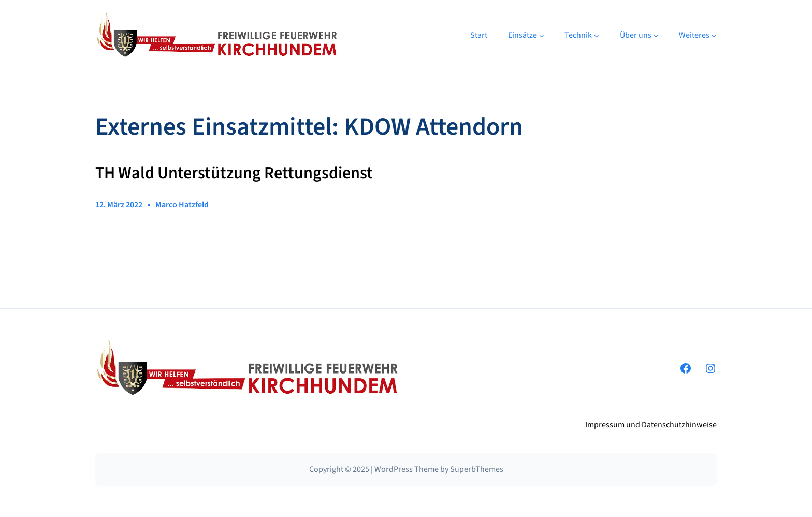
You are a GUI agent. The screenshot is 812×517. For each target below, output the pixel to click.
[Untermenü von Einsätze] (542, 36)
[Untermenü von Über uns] (656, 36)
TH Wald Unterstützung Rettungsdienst (234, 174)
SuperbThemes (477, 469)
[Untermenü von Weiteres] (714, 36)
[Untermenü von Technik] (597, 36)
